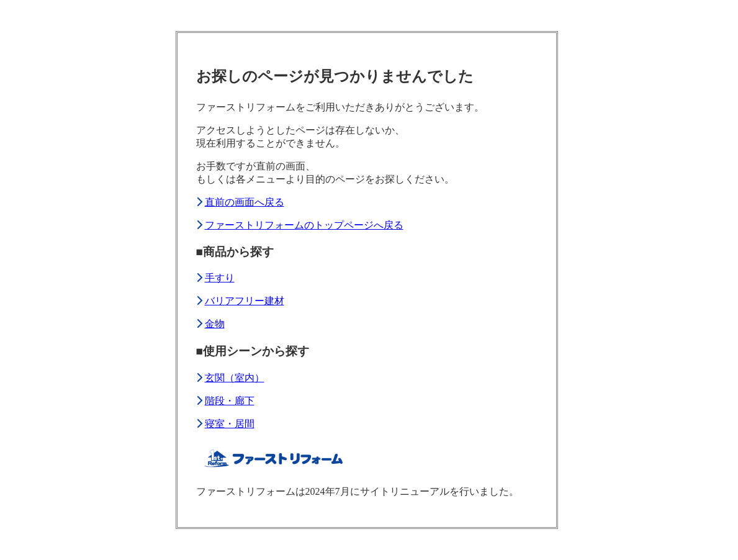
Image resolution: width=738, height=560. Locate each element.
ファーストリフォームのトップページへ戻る (304, 225)
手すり (220, 278)
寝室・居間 (230, 424)
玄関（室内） (235, 378)
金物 (215, 324)
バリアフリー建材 (245, 301)
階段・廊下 (230, 401)
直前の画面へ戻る (245, 202)
